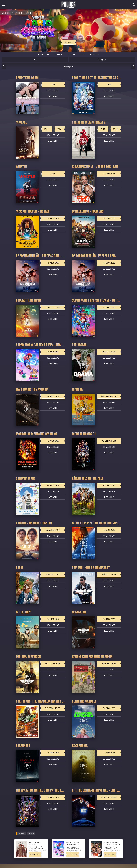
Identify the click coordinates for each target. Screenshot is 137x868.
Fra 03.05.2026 (53, 218)
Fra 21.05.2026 (109, 708)
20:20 (57, 129)
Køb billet (68, 43)
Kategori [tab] (101, 60)
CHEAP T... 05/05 (109, 352)
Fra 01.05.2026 (109, 307)
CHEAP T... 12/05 (53, 307)
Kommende (59, 54)
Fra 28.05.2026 (109, 753)
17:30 (104, 85)
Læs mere (53, 96)
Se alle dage (53, 91)
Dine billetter (94, 54)
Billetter (35, 854)
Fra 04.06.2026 (53, 797)
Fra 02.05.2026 (109, 174)
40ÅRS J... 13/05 (109, 575)
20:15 (48, 174)
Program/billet (44, 54)
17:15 (48, 85)
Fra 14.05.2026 (53, 619)
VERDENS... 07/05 (109, 441)
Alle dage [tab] (68, 66)
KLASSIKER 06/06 (109, 797)
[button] (6, 45)
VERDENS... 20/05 (53, 708)
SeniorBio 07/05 (53, 530)
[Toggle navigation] (4, 5)
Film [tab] (34, 60)
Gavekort (71, 54)
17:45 (101, 129)
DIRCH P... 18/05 (109, 664)
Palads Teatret (68, 3)
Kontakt (82, 54)
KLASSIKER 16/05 (53, 664)
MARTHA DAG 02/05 (109, 396)
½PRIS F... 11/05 (53, 575)
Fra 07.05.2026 (53, 441)
